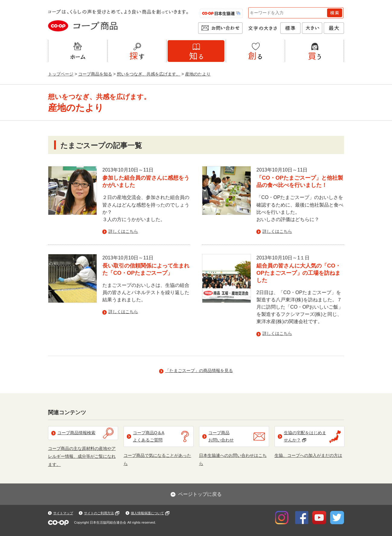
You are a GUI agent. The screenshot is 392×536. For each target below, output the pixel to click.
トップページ (61, 74)
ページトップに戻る (200, 494)
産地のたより (198, 74)
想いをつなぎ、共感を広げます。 (149, 74)
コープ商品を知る (95, 74)
